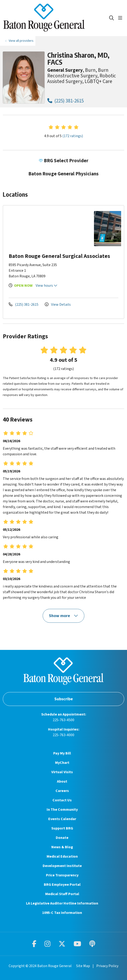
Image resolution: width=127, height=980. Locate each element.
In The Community (62, 810)
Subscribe (64, 699)
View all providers (21, 41)
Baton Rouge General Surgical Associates (59, 256)
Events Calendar (62, 819)
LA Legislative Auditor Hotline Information (62, 903)
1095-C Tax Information (62, 913)
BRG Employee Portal (62, 885)
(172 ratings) (73, 136)
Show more (63, 616)
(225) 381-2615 (65, 101)
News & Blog (62, 847)
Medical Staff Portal (62, 894)
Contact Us (62, 800)
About (62, 781)
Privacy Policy (107, 966)
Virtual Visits (62, 772)
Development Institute (62, 866)
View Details (58, 305)
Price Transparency (62, 875)
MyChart (62, 763)
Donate (62, 838)
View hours (47, 286)
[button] (121, 18)
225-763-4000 (63, 735)
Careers (62, 791)
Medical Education (62, 856)
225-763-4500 (63, 720)
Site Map (83, 966)
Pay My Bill (62, 753)
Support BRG (62, 828)
